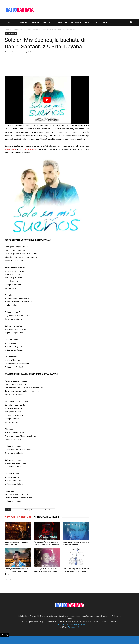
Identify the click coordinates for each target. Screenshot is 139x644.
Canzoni (11, 22)
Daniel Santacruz (37, 510)
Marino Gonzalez (13, 52)
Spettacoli (49, 22)
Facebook (72, 627)
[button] (131, 23)
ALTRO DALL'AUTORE (46, 517)
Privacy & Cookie (78, 624)
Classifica (76, 22)
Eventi (104, 22)
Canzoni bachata (18, 30)
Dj (96, 22)
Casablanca (11, 149)
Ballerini (63, 22)
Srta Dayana (50, 510)
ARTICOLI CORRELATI (18, 517)
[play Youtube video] (47, 100)
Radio (88, 22)
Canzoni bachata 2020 (20, 510)
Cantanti (24, 22)
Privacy (5, 635)
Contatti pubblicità (62, 624)
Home (7, 30)
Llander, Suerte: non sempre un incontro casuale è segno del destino (17, 571)
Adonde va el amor (28, 149)
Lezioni (36, 22)
